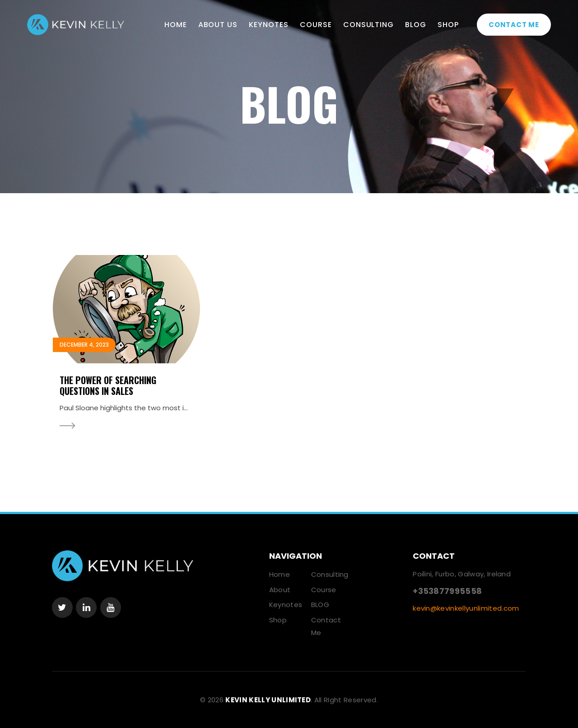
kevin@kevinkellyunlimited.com (466, 608)
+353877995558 (447, 591)
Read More (68, 426)
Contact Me (514, 25)
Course (316, 25)
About (280, 590)
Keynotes (269, 25)
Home (176, 25)
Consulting (369, 25)
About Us (218, 25)
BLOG (416, 25)
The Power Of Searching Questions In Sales (108, 385)
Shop (448, 25)
